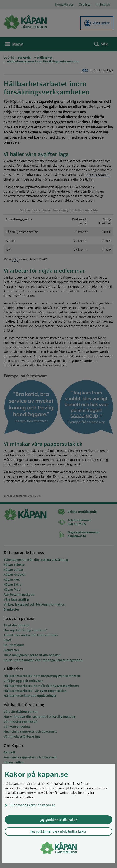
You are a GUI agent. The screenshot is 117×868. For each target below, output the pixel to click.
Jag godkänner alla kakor (59, 820)
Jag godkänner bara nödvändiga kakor (58, 831)
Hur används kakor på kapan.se (32, 805)
